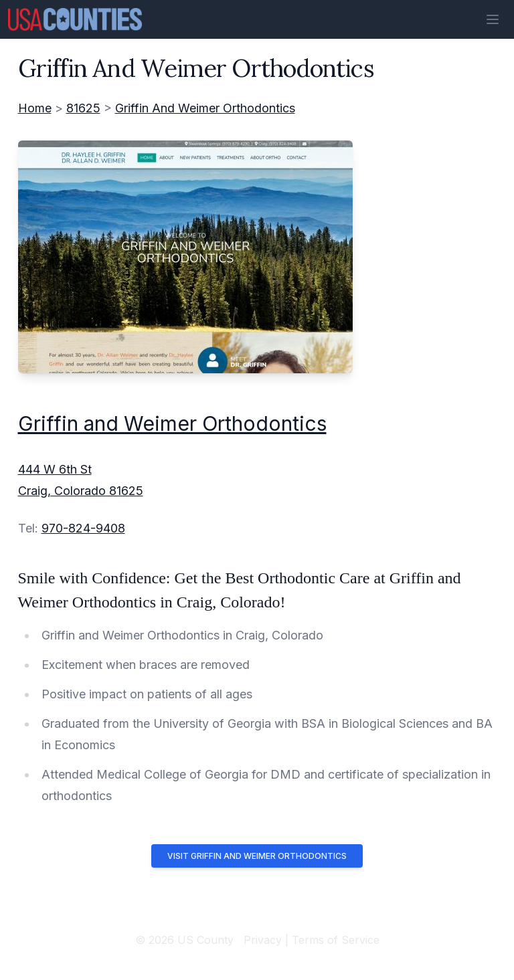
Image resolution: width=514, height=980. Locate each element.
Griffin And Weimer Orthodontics (205, 108)
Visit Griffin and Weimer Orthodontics (257, 856)
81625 (83, 108)
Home (35, 108)
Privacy (263, 940)
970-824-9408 (83, 528)
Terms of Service (336, 940)
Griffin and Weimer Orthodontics (172, 423)
